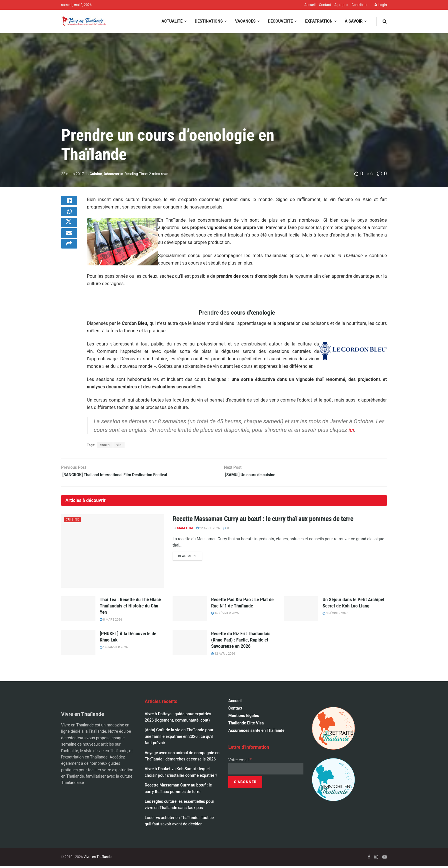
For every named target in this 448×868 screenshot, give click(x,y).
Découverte (280, 21)
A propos (341, 5)
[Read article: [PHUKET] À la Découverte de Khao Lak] (78, 644)
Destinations (209, 21)
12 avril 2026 (223, 656)
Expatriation (319, 21)
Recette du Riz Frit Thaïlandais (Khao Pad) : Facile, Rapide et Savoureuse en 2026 (241, 641)
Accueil (310, 5)
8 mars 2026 (111, 622)
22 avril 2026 (208, 530)
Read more (190, 558)
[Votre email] (266, 771)
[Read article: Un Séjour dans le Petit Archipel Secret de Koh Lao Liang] (301, 611)
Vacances (245, 21)
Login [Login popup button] (381, 5)
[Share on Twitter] (69, 230)
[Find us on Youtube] (385, 859)
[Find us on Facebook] (369, 859)
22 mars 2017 (73, 174)
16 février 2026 (225, 615)
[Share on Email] (69, 244)
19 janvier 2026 (114, 649)
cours (105, 445)
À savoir (354, 21)
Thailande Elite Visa (246, 725)
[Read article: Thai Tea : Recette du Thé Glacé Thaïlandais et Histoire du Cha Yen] (78, 611)
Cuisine (96, 174)
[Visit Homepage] (84, 21)
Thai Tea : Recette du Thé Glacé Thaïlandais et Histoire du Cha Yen (130, 608)
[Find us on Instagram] (376, 859)
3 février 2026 (335, 615)
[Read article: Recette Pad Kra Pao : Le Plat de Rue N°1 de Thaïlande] (190, 611)
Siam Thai (185, 530)
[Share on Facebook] (69, 203)
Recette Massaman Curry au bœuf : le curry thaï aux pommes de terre (263, 521)
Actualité (172, 21)
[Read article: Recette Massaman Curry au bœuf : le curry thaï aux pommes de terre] (113, 553)
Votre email (240, 762)
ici (351, 430)
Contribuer (359, 5)
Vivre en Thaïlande (98, 859)
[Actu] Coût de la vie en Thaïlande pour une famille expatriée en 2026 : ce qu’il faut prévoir (179, 738)
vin (119, 445)
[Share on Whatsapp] (69, 216)
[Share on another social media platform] (69, 258)
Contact (325, 5)
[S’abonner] (245, 784)
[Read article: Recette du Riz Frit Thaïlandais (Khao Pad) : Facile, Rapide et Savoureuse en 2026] (190, 644)
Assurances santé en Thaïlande (256, 732)
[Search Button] (385, 21)
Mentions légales (244, 718)
